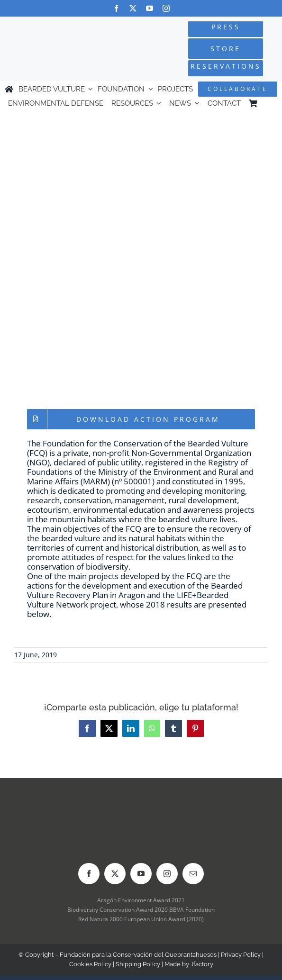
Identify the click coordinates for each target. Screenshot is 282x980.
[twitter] (133, 8)
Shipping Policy (138, 964)
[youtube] (150, 8)
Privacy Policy (241, 955)
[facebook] (116, 8)
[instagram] (166, 8)
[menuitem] (270, 103)
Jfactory (202, 964)
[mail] (193, 874)
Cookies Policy (90, 964)
